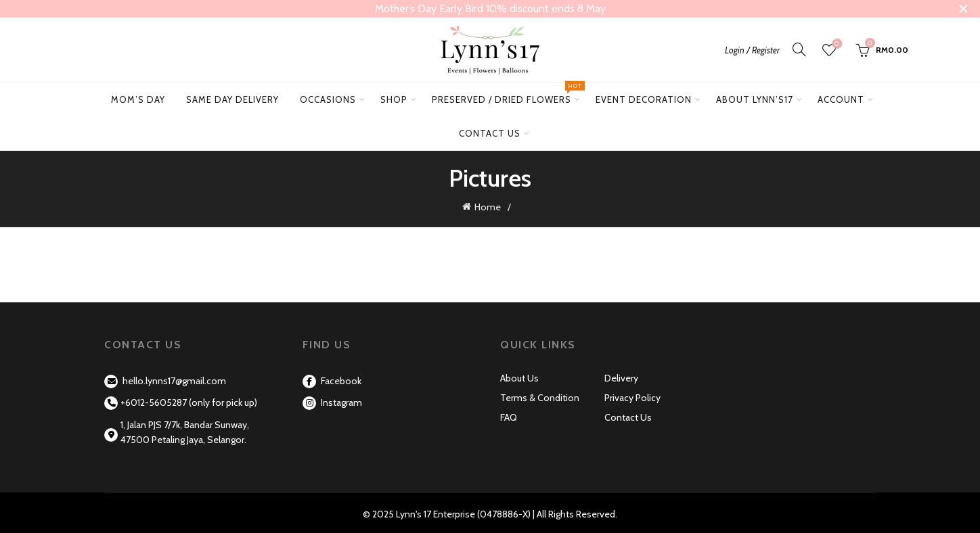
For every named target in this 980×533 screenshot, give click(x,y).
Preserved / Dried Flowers (507, 94)
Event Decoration (644, 99)
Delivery (621, 376)
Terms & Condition (540, 396)
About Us (519, 376)
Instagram (332, 400)
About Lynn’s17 (755, 99)
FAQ (509, 415)
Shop (394, 99)
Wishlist (836, 44)
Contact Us (490, 133)
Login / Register (752, 50)
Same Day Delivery (232, 99)
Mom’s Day (138, 99)
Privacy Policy (632, 396)
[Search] (799, 49)
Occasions (328, 99)
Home (488, 206)
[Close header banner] (960, 9)
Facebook (332, 379)
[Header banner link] (470, 9)
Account (841, 99)
